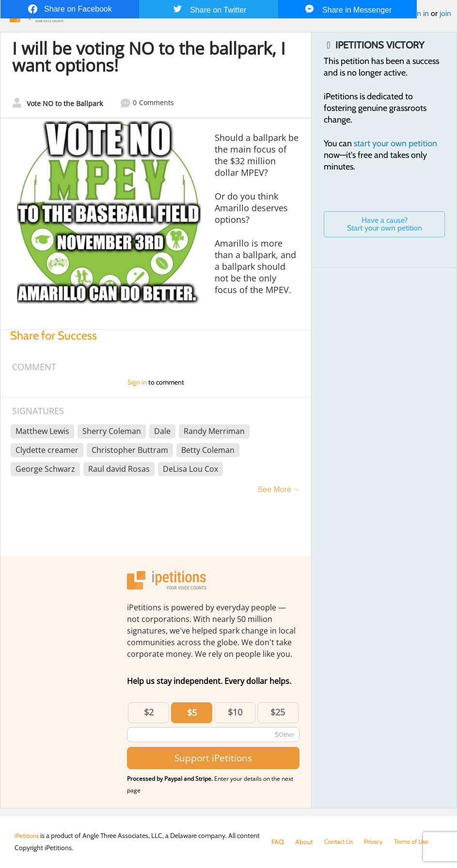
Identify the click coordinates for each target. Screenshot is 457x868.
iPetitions (28, 836)
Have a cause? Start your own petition (385, 224)
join (445, 13)
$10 (235, 712)
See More (275, 489)
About (304, 842)
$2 (149, 712)
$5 (192, 713)
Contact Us (340, 842)
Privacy (378, 842)
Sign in (418, 13)
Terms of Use (418, 842)
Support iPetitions (213, 758)
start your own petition (395, 143)
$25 (278, 712)
